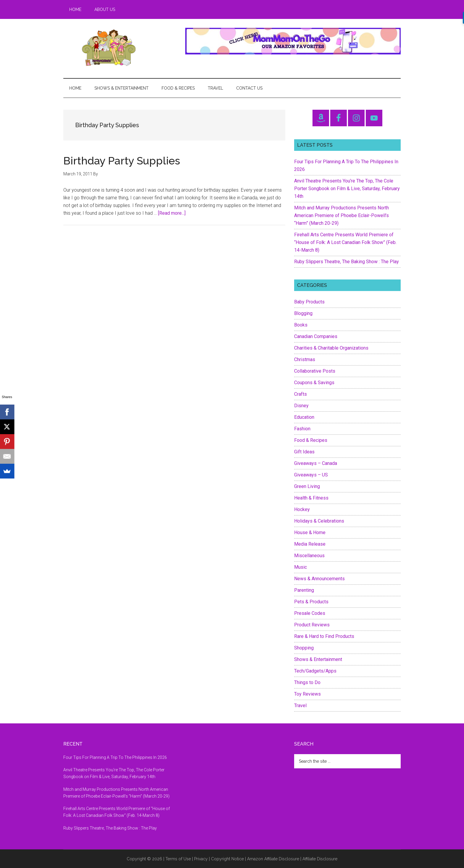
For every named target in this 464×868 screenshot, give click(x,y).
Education (304, 417)
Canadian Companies (316, 336)
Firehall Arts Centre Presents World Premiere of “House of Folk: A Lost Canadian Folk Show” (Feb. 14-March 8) (345, 242)
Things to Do (307, 682)
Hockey (302, 509)
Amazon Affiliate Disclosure (273, 859)
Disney (301, 406)
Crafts (301, 394)
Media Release (310, 544)
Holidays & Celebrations (319, 521)
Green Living (307, 486)
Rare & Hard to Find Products (324, 636)
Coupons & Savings (314, 383)
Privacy (201, 859)
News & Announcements (319, 579)
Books (301, 325)
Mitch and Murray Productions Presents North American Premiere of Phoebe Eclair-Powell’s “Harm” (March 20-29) (341, 215)
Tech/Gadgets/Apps (315, 671)
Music (301, 567)
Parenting (304, 590)
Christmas (305, 359)
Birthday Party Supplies (122, 161)
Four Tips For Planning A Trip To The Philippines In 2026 (115, 757)
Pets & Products (311, 602)
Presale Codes (310, 613)
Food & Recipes (311, 440)
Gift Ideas (304, 452)
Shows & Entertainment (318, 659)
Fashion (302, 429)
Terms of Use (178, 859)
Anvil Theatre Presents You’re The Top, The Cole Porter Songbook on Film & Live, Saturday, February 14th (347, 189)
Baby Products (309, 302)
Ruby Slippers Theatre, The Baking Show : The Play (347, 262)
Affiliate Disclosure (320, 859)
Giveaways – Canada (316, 463)
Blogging (303, 313)
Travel (300, 705)
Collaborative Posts (315, 371)
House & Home (310, 532)
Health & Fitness (311, 498)
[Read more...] (172, 213)
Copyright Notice (227, 859)
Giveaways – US (311, 475)
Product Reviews (312, 625)
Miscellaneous (309, 556)
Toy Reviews (307, 694)
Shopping (304, 648)
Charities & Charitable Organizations (331, 348)
